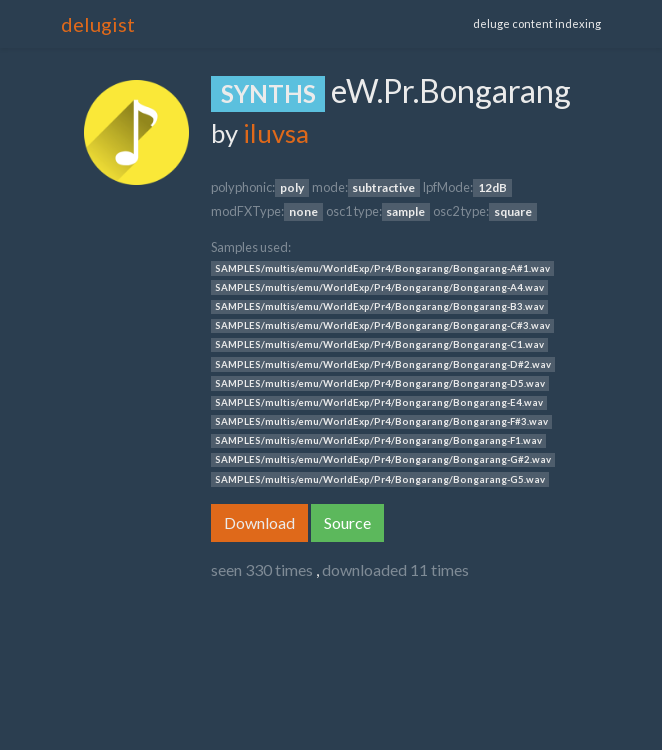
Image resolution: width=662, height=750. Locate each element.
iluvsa (276, 133)
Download (259, 522)
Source (347, 522)
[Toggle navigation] (312, 24)
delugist (98, 24)
